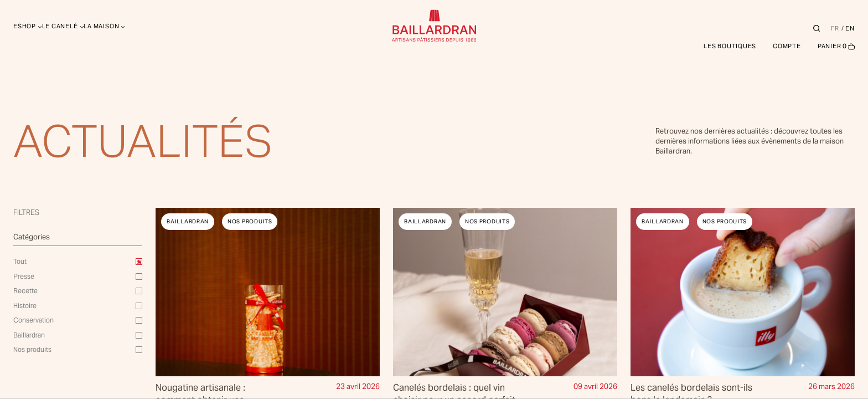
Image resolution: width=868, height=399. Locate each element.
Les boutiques (730, 46)
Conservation (33, 320)
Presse (24, 276)
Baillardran (29, 335)
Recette (25, 291)
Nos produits (32, 349)
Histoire (25, 306)
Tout (20, 261)
